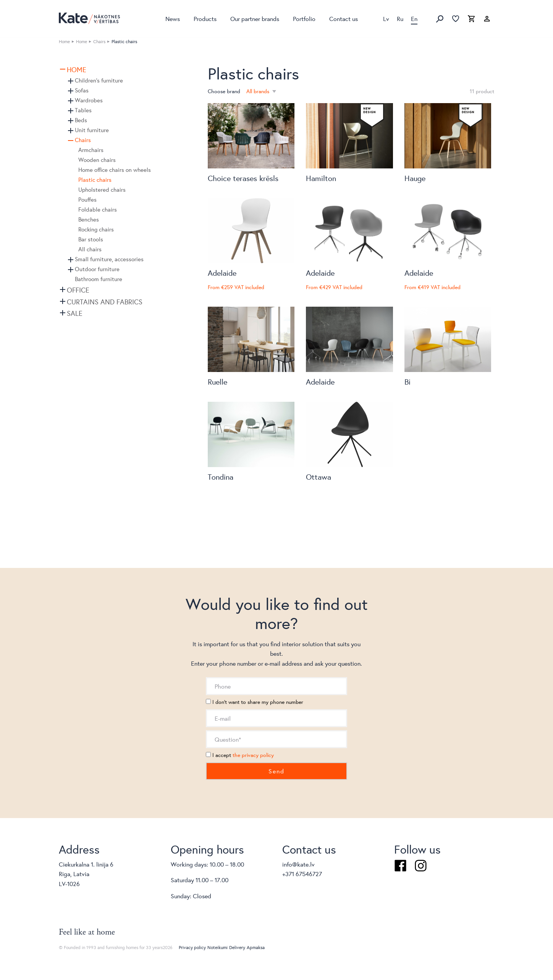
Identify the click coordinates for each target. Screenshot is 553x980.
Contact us (344, 19)
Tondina (221, 477)
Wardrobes (89, 100)
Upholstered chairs (102, 190)
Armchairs (91, 150)
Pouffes (87, 200)
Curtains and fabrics (105, 302)
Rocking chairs (96, 229)
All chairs (90, 249)
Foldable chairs (98, 209)
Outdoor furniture (97, 269)
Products (205, 19)
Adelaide (222, 273)
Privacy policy (192, 947)
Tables (83, 110)
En (414, 19)
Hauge (415, 178)
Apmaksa (256, 947)
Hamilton (321, 178)
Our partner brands (255, 19)
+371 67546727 (302, 874)
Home (64, 41)
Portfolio (304, 19)
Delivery (237, 947)
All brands (259, 91)
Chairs (99, 41)
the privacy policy (253, 755)
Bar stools (91, 239)
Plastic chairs (95, 180)
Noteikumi (217, 947)
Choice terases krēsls (243, 178)
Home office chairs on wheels (115, 170)
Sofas (82, 90)
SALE (75, 313)
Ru (400, 19)
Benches (89, 219)
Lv (386, 19)
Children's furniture (99, 80)
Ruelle (217, 382)
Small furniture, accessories (109, 259)
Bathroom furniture (99, 279)
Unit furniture (92, 130)
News (173, 19)
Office (78, 290)
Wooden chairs (97, 160)
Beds (81, 120)
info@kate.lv (298, 864)
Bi (407, 382)
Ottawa (319, 477)
